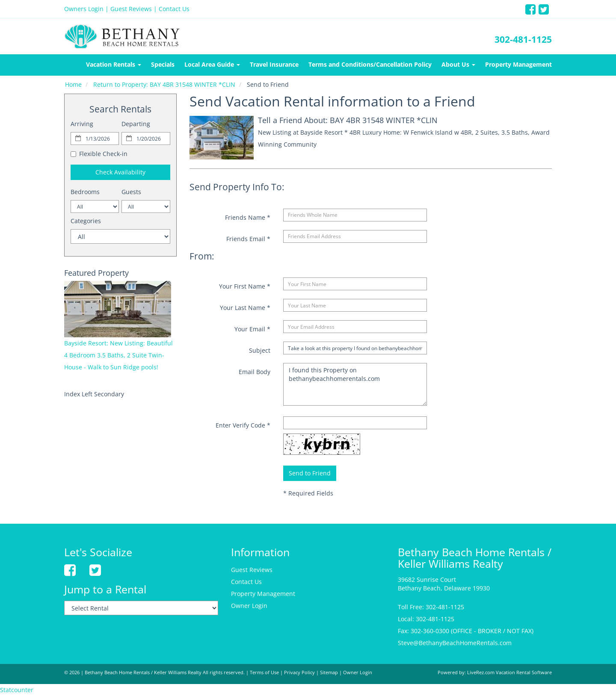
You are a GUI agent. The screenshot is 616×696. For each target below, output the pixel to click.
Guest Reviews (131, 9)
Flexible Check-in (99, 154)
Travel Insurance (274, 64)
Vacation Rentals (114, 64)
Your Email (252, 329)
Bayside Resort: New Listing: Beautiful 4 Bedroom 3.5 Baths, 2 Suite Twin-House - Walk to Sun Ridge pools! (118, 355)
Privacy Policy (299, 672)
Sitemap (329, 672)
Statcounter (17, 690)
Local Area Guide (212, 64)
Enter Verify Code (243, 425)
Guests (131, 192)
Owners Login (84, 9)
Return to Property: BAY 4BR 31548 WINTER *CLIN (164, 84)
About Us (458, 64)
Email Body (255, 372)
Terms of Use (264, 672)
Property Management (518, 64)
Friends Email (248, 239)
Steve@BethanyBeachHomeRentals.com (455, 643)
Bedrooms (85, 192)
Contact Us (174, 9)
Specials (163, 64)
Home (73, 84)
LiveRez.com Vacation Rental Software (509, 672)
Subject (260, 350)
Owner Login (249, 606)
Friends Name (248, 217)
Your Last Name (245, 308)
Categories (86, 221)
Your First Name (245, 286)
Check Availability (120, 172)
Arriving (82, 124)
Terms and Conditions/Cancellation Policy (370, 64)
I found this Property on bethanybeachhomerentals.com (355, 384)
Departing (136, 124)
